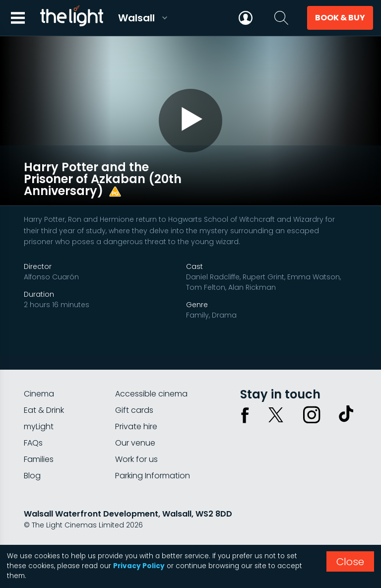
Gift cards (134, 394)
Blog (32, 459)
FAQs (33, 426)
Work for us (136, 443)
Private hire (136, 410)
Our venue (135, 426)
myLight (39, 410)
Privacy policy (48, 535)
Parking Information (153, 459)
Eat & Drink (44, 394)
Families (39, 443)
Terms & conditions (114, 535)
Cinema (39, 377)
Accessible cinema (151, 377)
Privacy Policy (139, 566)
